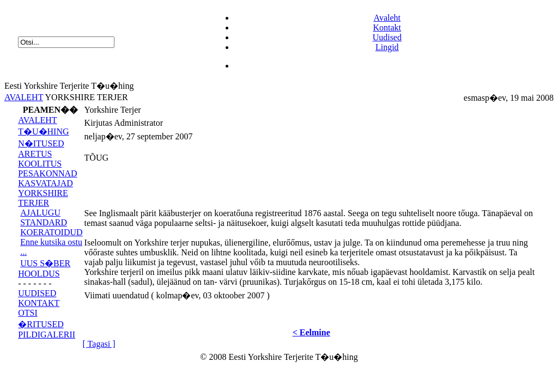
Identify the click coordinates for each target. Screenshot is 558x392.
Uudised (387, 37)
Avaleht (387, 18)
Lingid (387, 47)
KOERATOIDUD (51, 232)
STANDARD (44, 222)
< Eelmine (311, 332)
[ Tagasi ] (99, 344)
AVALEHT (24, 97)
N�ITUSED (41, 143)
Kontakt (387, 27)
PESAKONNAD (47, 173)
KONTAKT (39, 303)
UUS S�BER (45, 263)
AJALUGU (40, 213)
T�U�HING (43, 131)
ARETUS (35, 154)
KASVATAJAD (46, 183)
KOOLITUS (40, 164)
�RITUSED (41, 324)
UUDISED (37, 293)
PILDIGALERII (47, 335)
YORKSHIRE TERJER (43, 198)
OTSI (28, 313)
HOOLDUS (39, 274)
